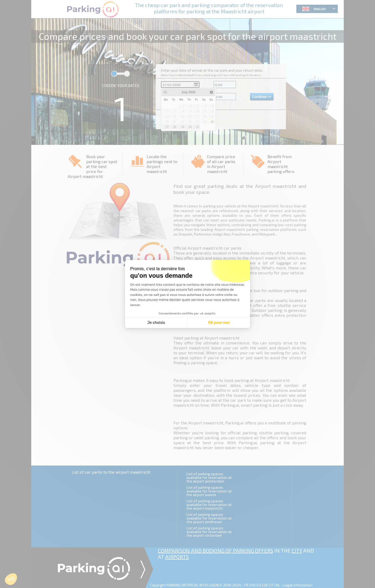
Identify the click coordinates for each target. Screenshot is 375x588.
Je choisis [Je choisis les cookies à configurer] (156, 323)
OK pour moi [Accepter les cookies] (219, 323)
